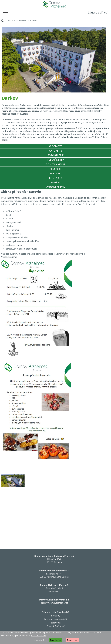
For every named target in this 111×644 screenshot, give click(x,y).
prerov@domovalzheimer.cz (54, 603)
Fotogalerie (56, 155)
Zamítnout (72, 640)
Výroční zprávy (55, 187)
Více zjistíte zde (38, 635)
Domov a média (56, 164)
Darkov (33, 21)
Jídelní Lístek (55, 160)
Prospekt (56, 169)
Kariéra (55, 182)
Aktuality (56, 151)
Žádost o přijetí (98, 13)
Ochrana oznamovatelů (55, 619)
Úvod (8, 21)
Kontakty (55, 178)
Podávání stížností (55, 626)
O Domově (56, 146)
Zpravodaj (56, 623)
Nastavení (39, 640)
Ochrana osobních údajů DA (55, 612)
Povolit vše (55, 640)
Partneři (56, 173)
